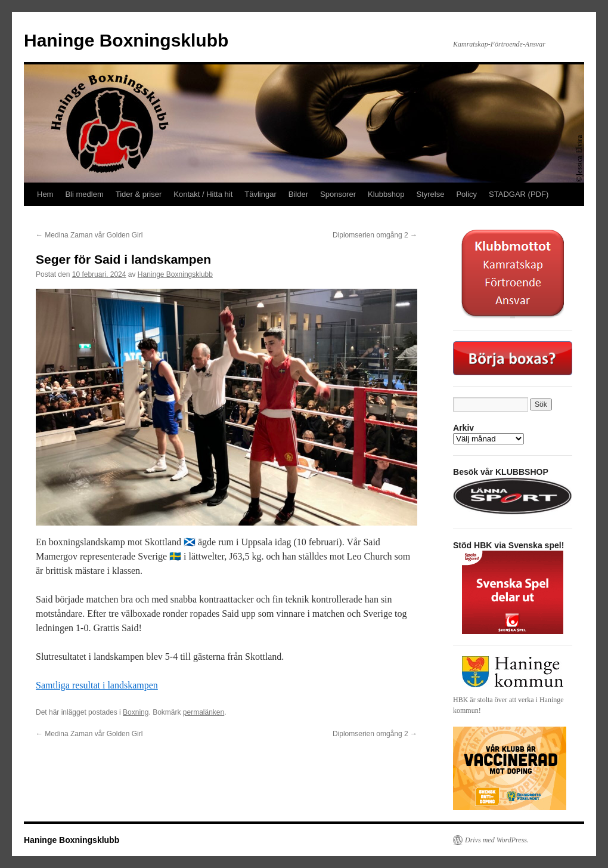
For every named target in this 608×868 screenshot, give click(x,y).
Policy (466, 194)
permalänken (204, 712)
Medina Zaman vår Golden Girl (89, 235)
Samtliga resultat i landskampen (97, 685)
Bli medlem (84, 194)
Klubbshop (386, 194)
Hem (45, 194)
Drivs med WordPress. (497, 840)
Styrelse (430, 194)
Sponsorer (338, 194)
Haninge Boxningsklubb (126, 40)
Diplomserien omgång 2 (375, 235)
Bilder (298, 194)
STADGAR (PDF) (519, 194)
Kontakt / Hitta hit (203, 194)
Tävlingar (260, 194)
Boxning (136, 712)
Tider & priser (139, 194)
